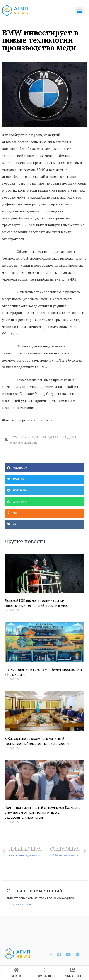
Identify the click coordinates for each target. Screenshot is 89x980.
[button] (80, 11)
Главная (16, 976)
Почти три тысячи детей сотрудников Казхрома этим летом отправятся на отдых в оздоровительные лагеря (42, 812)
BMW (13, 437)
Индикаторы (73, 976)
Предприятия (44, 976)
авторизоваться (19, 904)
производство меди (35, 437)
